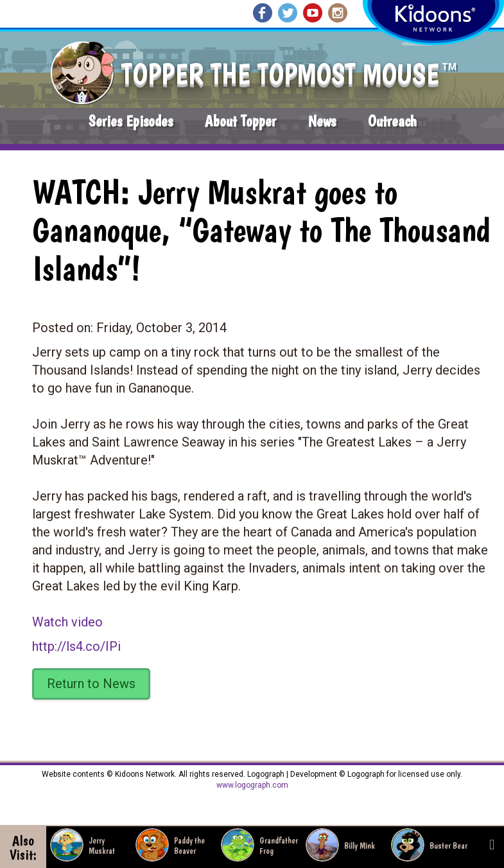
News (322, 121)
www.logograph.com (252, 785)
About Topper (240, 121)
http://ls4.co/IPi (76, 646)
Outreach (392, 121)
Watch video (67, 622)
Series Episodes (131, 121)
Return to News (91, 684)
